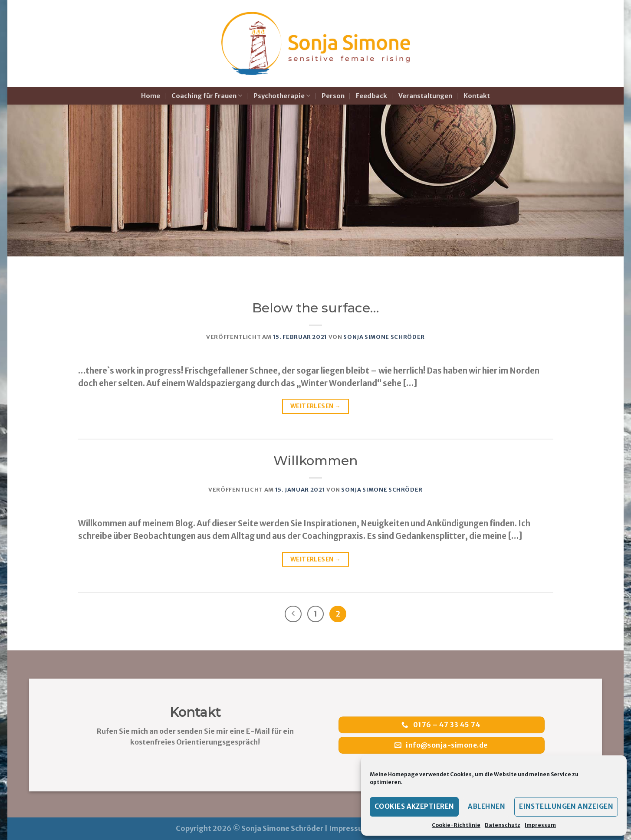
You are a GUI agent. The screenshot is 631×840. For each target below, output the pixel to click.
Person (333, 96)
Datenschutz (503, 825)
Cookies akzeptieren (414, 806)
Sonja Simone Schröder (384, 337)
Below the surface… (315, 308)
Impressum (540, 825)
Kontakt (477, 96)
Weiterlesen (315, 406)
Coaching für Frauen (207, 96)
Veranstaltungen (425, 96)
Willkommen (315, 461)
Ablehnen (486, 806)
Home (151, 96)
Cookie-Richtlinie (456, 825)
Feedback (371, 96)
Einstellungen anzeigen (566, 806)
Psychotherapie (282, 96)
